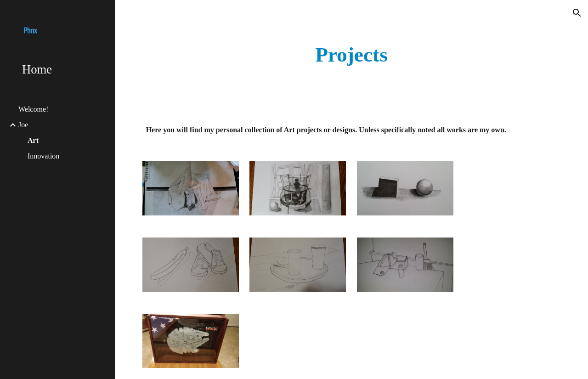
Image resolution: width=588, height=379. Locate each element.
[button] (577, 13)
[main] (352, 55)
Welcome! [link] (33, 109)
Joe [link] (23, 125)
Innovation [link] (43, 156)
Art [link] (33, 140)
